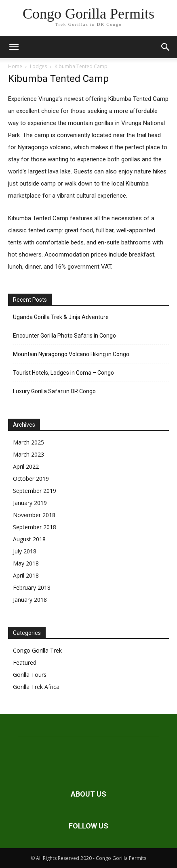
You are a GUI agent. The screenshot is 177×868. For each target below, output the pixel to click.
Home (15, 66)
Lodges (38, 66)
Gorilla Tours (30, 675)
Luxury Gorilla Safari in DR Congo (54, 391)
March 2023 (28, 454)
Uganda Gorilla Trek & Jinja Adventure (61, 317)
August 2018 (29, 539)
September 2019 (35, 491)
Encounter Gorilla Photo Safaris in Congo (64, 336)
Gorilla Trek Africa (36, 687)
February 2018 (32, 587)
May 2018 (26, 563)
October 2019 (31, 479)
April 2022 (26, 466)
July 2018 (25, 551)
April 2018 (26, 575)
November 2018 (34, 515)
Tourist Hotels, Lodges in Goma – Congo (63, 373)
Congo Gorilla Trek (37, 650)
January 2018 (30, 600)
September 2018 (35, 527)
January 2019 (30, 503)
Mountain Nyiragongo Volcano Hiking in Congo (71, 354)
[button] (14, 47)
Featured (25, 662)
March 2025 (28, 442)
